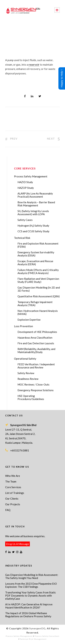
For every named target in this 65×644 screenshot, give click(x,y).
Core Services (13, 487)
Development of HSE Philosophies (37, 332)
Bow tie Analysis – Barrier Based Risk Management (36, 204)
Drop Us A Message (18, 544)
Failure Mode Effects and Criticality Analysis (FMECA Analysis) (38, 271)
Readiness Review (28, 379)
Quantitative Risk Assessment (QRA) (39, 296)
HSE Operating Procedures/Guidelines (31, 397)
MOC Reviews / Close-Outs (33, 384)
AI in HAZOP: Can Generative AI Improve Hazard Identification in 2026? (29, 606)
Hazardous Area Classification (35, 338)
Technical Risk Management (33, 639)
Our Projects (13, 504)
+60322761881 (20, 450)
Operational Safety (25, 359)
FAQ (8, 510)
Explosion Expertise (29, 320)
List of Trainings (15, 493)
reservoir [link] (34, 65)
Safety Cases (25, 220)
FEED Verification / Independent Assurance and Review (36, 366)
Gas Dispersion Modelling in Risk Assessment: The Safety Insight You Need (32, 576)
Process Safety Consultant (47, 636)
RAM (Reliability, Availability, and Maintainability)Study (36, 350)
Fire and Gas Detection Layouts (36, 343)
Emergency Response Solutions (36, 390)
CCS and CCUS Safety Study (33, 231)
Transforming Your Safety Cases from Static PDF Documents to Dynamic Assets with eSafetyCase (31, 596)
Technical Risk (22, 238)
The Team (11, 481)
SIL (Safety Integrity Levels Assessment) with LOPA (33, 213)
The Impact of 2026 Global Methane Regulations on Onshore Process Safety (28, 615)
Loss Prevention (23, 326)
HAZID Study (25, 182)
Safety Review (26, 373)
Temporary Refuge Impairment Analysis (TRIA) (35, 304)
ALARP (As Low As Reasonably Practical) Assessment (35, 195)
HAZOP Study (26, 188)
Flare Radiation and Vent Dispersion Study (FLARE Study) (38, 280)
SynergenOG (37, 628)
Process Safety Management (31, 176)
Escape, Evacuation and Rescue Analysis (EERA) (35, 263)
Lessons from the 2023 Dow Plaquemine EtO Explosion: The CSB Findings (31, 585)
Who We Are (13, 476)
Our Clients (12, 499)
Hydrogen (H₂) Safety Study (33, 226)
